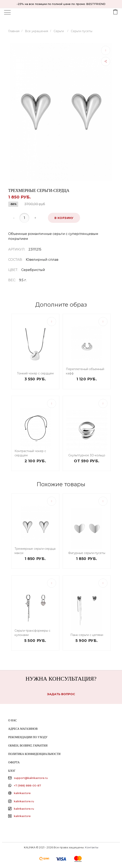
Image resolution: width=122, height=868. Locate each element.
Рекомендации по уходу (28, 737)
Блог (12, 771)
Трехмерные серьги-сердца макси (35, 551)
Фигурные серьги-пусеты (87, 553)
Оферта (14, 762)
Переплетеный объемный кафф (85, 371)
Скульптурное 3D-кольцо (87, 455)
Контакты (92, 847)
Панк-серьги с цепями (87, 635)
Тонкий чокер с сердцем (35, 373)
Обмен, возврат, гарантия (28, 746)
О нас (12, 720)
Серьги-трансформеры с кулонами (32, 633)
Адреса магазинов (23, 729)
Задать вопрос (61, 694)
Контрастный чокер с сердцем (30, 453)
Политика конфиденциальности (34, 754)
